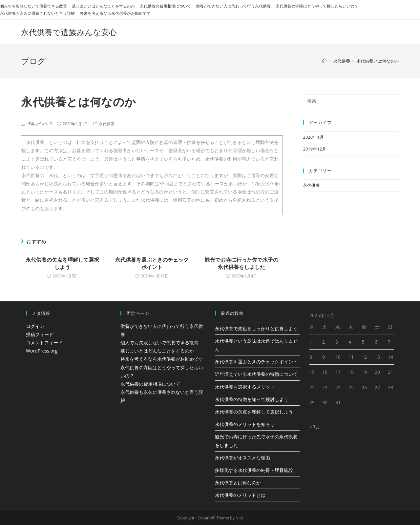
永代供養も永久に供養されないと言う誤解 (37, 13)
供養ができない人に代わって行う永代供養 (233, 6)
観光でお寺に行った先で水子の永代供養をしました (241, 263)
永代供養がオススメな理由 (242, 458)
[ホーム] (324, 61)
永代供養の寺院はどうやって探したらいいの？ (317, 6)
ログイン (35, 326)
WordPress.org (42, 351)
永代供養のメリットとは (240, 495)
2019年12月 (315, 149)
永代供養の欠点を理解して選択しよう (62, 263)
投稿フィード (40, 334)
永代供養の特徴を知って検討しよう (252, 399)
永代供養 (107, 124)
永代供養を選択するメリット (245, 387)
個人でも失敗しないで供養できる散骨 (33, 6)
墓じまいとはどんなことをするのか (103, 6)
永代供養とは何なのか (238, 483)
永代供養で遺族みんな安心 (69, 32)
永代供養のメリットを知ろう (245, 424)
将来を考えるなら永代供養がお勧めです (115, 13)
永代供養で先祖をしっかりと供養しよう (256, 328)
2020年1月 (313, 137)
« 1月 (315, 426)
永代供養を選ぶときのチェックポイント (152, 263)
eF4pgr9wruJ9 (39, 124)
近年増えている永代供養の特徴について (256, 374)
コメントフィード (44, 343)
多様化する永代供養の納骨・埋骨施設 (254, 470)
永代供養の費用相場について (165, 6)
